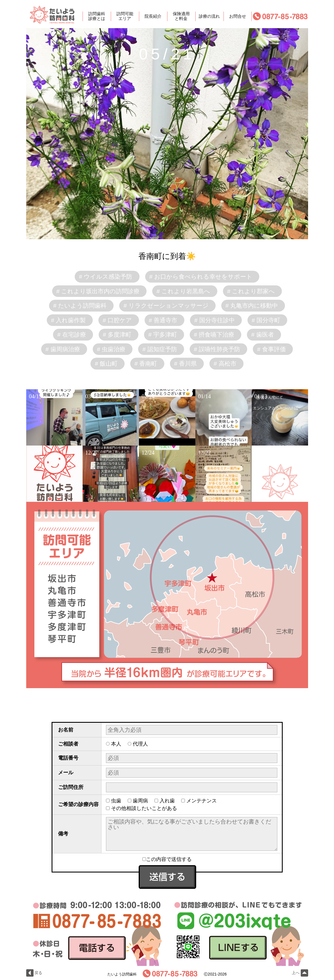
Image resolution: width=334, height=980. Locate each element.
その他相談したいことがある (144, 808)
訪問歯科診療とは (97, 16)
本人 (116, 744)
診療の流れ (209, 16)
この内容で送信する (167, 859)
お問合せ (238, 16)
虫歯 (116, 801)
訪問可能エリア (125, 16)
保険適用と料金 (181, 16)
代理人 (140, 744)
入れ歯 (167, 801)
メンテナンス (202, 801)
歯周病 (140, 801)
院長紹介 (153, 16)
